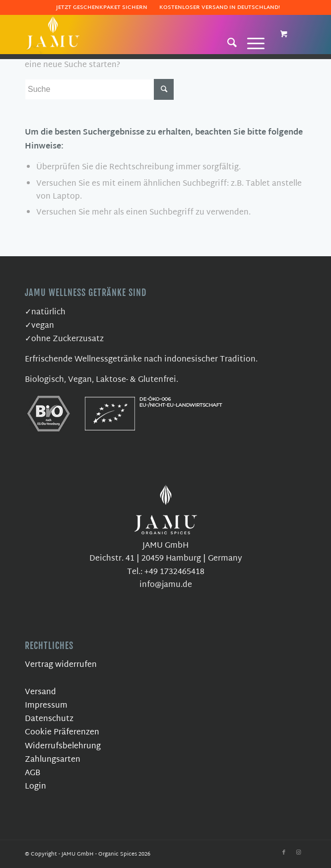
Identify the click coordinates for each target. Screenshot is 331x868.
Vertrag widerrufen (61, 665)
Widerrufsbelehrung (63, 747)
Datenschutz (49, 719)
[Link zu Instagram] (299, 853)
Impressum (46, 706)
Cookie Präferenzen (62, 733)
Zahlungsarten (53, 760)
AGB (33, 773)
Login (35, 787)
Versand (40, 692)
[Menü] (251, 42)
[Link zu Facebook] (284, 853)
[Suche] (227, 42)
